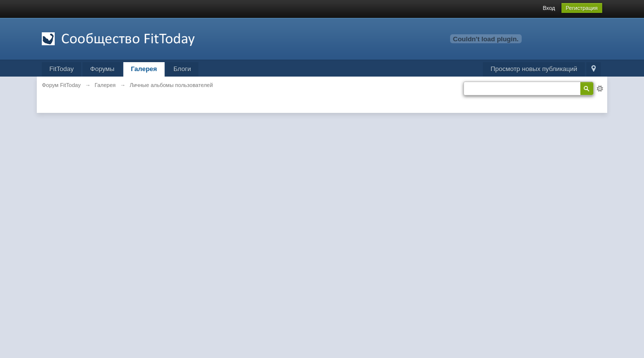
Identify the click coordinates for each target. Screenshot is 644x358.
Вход (549, 8)
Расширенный (600, 89)
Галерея (144, 69)
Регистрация (582, 8)
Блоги (182, 69)
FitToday (61, 69)
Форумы (102, 69)
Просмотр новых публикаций (534, 69)
